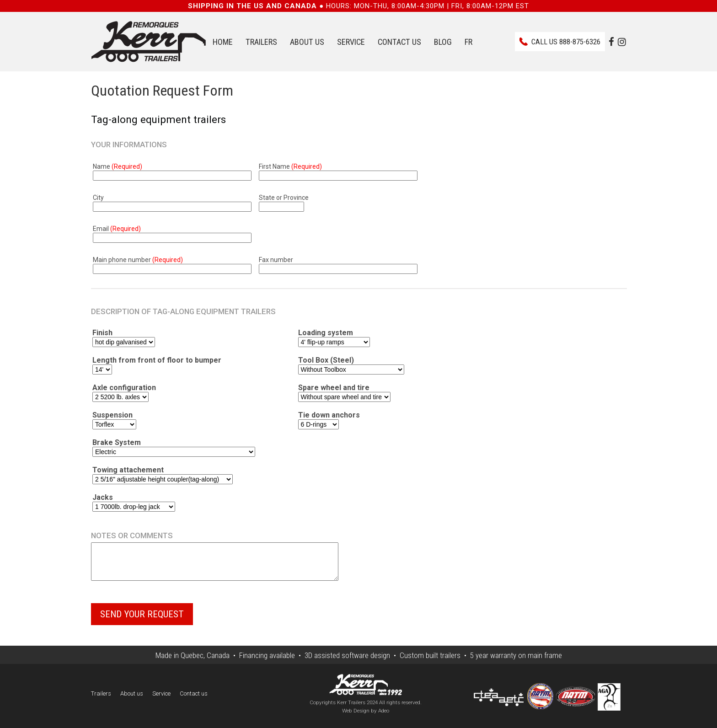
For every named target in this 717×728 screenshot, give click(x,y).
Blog (443, 42)
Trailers (261, 42)
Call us (566, 42)
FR (468, 42)
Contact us (399, 42)
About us (307, 42)
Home (223, 42)
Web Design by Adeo (366, 717)
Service (351, 42)
